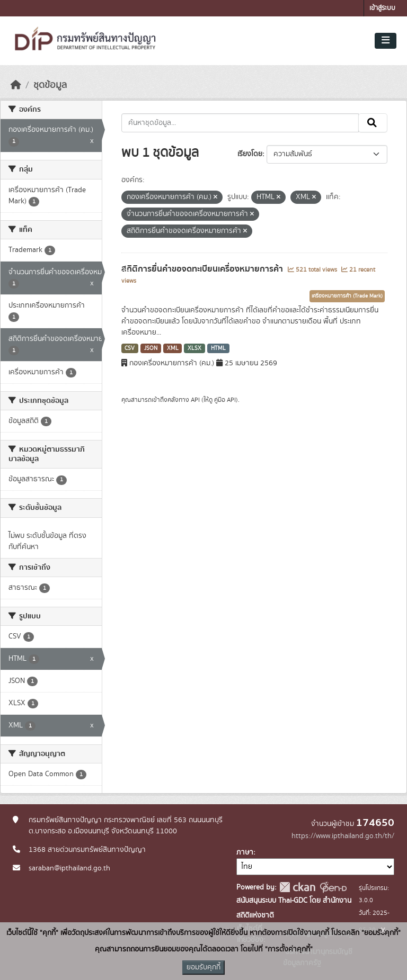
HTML (218, 348)
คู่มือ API (225, 400)
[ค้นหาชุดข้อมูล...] (240, 123)
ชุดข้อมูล (50, 85)
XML (173, 348)
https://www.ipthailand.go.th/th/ (343, 836)
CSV (130, 348)
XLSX (194, 348)
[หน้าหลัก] (16, 85)
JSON (151, 348)
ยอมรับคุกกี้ (203, 967)
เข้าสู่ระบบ (382, 8)
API (195, 400)
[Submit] (373, 123)
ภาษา (245, 852)
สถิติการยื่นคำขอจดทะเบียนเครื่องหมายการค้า (203, 269)
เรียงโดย (250, 154)
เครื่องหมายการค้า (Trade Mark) (347, 296)
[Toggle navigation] (386, 41)
